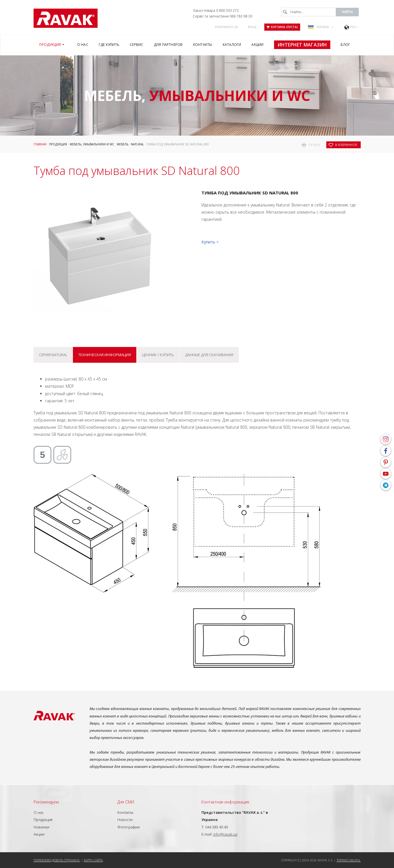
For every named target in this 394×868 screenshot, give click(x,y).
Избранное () (226, 27)
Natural (137, 144)
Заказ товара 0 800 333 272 (216, 10)
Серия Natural (53, 355)
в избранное (346, 145)
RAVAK (66, 18)
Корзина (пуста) (282, 27)
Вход (252, 27)
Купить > (210, 242)
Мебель (123, 144)
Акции (39, 834)
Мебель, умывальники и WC (92, 144)
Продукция (58, 144)
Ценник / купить (158, 355)
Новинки (41, 827)
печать (314, 145)
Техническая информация (105, 355)
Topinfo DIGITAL (349, 860)
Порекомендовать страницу (57, 860)
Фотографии (129, 827)
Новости (125, 820)
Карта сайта (93, 860)
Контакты (125, 812)
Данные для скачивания (209, 355)
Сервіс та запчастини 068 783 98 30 (223, 16)
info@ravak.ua (225, 834)
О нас (39, 812)
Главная (40, 144)
